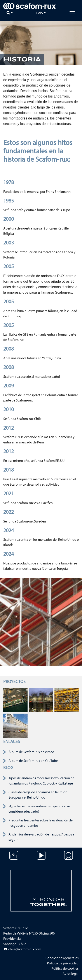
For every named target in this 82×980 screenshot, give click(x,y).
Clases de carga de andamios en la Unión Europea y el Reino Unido (38, 795)
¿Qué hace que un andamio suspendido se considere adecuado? (39, 809)
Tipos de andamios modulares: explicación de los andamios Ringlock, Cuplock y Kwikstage (41, 781)
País (40, 13)
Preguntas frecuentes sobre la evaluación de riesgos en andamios (41, 823)
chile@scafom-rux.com (22, 949)
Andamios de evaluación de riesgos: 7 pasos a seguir (41, 837)
